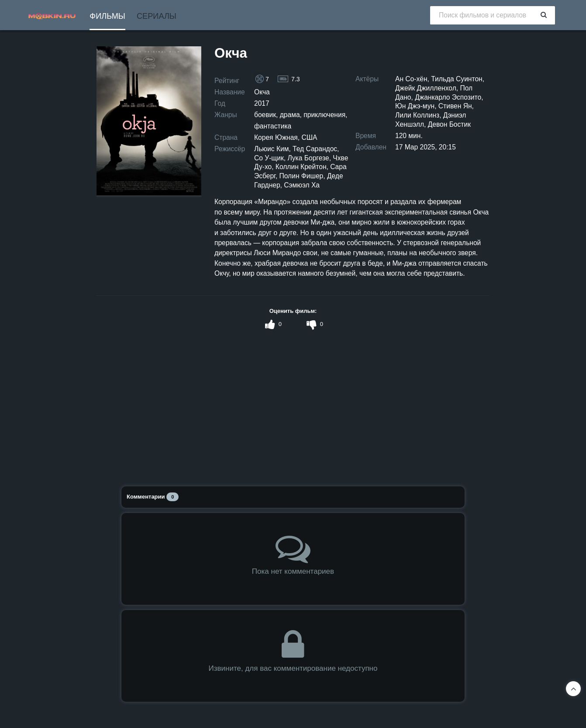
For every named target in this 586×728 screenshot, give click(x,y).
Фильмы (107, 16)
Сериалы (157, 16)
